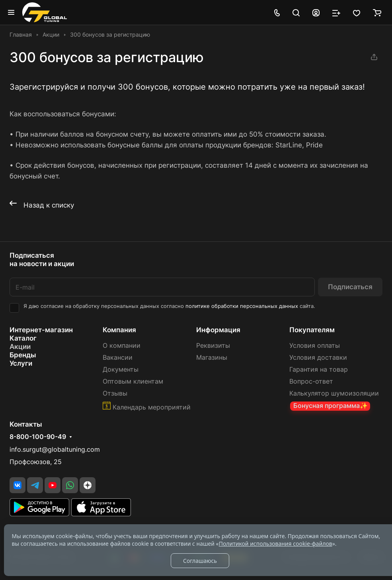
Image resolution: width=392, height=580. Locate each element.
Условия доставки (318, 358)
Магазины (212, 358)
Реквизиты (213, 346)
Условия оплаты (315, 346)
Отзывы (115, 393)
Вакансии (118, 358)
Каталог (23, 338)
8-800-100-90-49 (38, 437)
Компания (119, 330)
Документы (121, 369)
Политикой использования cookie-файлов (276, 544)
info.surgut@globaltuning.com (55, 450)
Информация (218, 330)
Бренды (23, 355)
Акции (20, 347)
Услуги (21, 363)
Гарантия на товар (319, 369)
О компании (122, 346)
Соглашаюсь (200, 561)
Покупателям (312, 330)
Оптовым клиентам (133, 381)
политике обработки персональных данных (242, 306)
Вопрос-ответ (311, 381)
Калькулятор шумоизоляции (334, 393)
